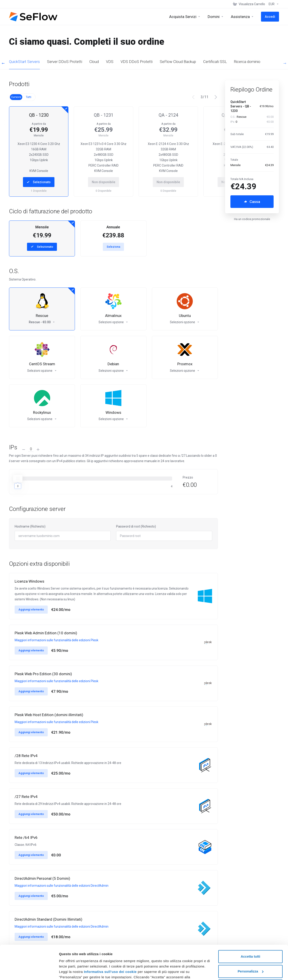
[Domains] (216, 17)
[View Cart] (249, 4)
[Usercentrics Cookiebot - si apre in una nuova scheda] (29, 971)
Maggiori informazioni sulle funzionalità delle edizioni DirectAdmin (62, 886)
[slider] (18, 479)
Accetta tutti (251, 927)
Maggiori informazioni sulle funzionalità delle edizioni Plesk (56, 640)
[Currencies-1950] (273, 4)
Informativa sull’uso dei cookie (110, 943)
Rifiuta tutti (250, 957)
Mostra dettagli (71, 971)
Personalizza (251, 942)
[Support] (242, 17)
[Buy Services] (185, 17)
